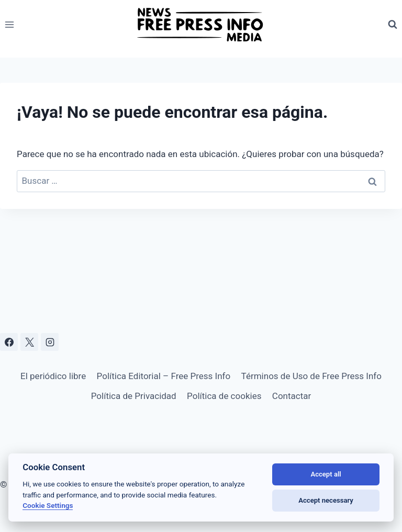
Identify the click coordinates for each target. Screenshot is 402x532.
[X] (29, 342)
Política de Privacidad (134, 396)
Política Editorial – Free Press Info (164, 376)
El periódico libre (53, 376)
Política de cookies (224, 396)
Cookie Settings (48, 505)
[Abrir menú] (10, 24)
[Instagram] (50, 342)
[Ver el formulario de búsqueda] (393, 25)
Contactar (292, 396)
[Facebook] (9, 342)
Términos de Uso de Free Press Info (311, 376)
